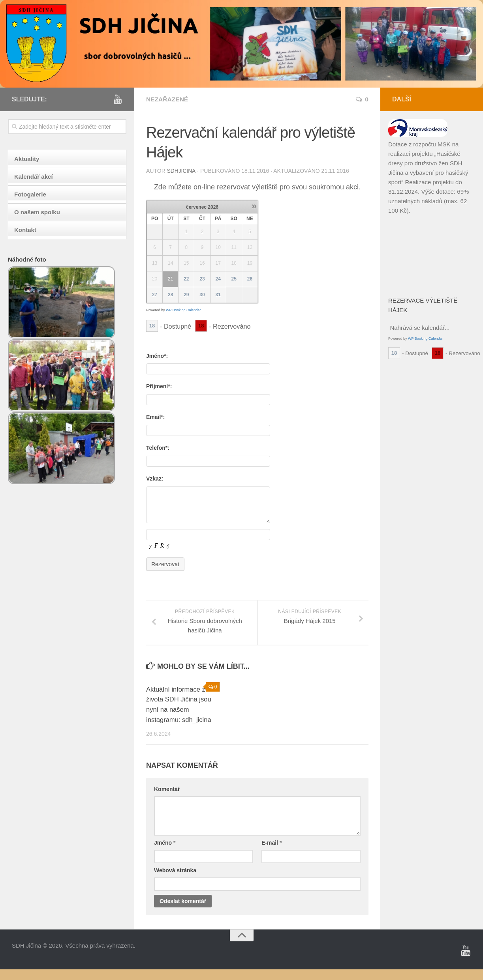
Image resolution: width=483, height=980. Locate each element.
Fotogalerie (30, 194)
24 (218, 279)
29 (186, 294)
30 (202, 294)
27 (155, 294)
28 (170, 294)
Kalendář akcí (34, 177)
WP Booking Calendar (183, 310)
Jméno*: (157, 355)
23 (202, 279)
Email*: (155, 417)
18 (152, 325)
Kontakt (25, 230)
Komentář (167, 800)
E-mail (272, 853)
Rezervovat (165, 565)
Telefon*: (158, 447)
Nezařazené (168, 99)
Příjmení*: (159, 386)
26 (250, 279)
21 (170, 279)
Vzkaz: (155, 478)
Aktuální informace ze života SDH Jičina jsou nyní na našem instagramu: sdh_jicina (178, 711)
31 (218, 294)
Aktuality (27, 159)
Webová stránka (175, 881)
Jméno (165, 853)
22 (186, 279)
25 (234, 279)
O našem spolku (37, 212)
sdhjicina (181, 171)
